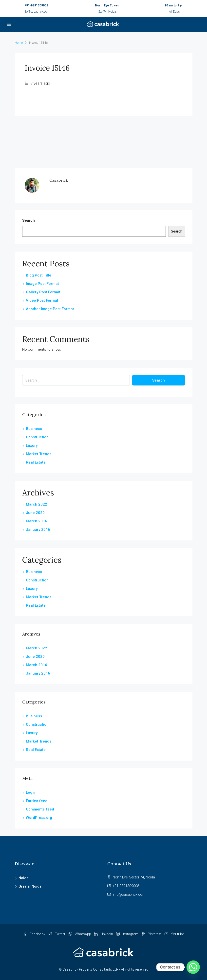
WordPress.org (39, 818)
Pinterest (152, 934)
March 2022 (37, 504)
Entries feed (37, 801)
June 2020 (35, 513)
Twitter (57, 934)
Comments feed (40, 809)
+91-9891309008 (36, 5)
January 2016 (38, 530)
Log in (31, 792)
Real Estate (36, 462)
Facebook (35, 934)
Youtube (174, 934)
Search (28, 220)
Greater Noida (30, 886)
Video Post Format (42, 300)
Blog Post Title (39, 275)
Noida (23, 878)
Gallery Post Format (43, 292)
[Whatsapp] (193, 967)
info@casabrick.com (36, 12)
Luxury (32, 446)
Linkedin (104, 934)
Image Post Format (42, 284)
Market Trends (39, 454)
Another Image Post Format (50, 309)
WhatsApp (80, 934)
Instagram (128, 934)
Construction (37, 437)
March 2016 (37, 521)
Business (34, 429)
